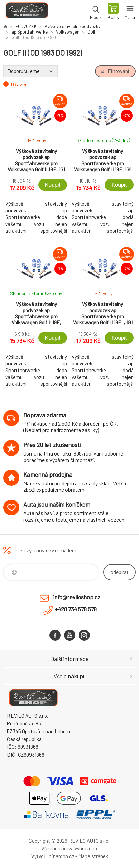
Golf (91, 32)
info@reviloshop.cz (77, 597)
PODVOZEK (26, 26)
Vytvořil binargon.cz (53, 856)
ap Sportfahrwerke (30, 32)
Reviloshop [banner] (27, 12)
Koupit (53, 185)
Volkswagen (68, 32)
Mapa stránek (93, 856)
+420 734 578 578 (76, 609)
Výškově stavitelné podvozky (73, 26)
